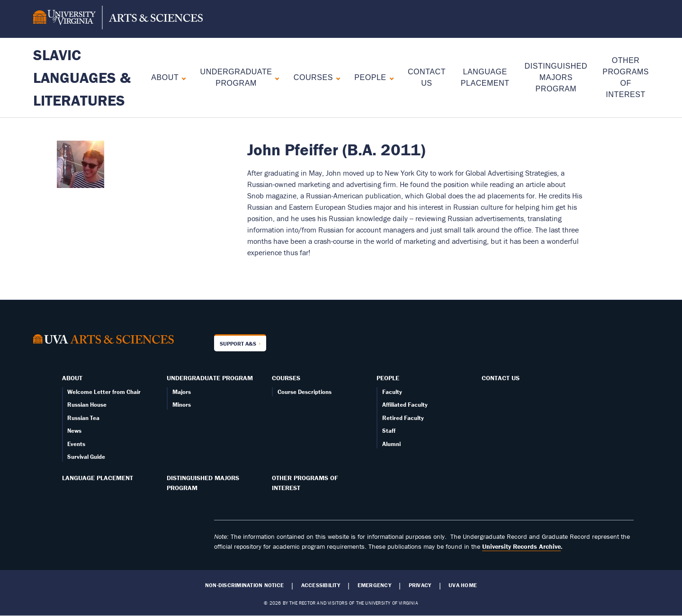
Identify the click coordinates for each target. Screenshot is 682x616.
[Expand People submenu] (390, 77)
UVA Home (463, 585)
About (165, 77)
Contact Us (501, 378)
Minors (182, 405)
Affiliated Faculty (405, 405)
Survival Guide (86, 457)
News (74, 431)
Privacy (420, 585)
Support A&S (238, 344)
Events (76, 444)
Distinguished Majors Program (556, 77)
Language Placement (98, 478)
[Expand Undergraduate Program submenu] (275, 77)
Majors (182, 392)
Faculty (392, 392)
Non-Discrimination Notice (244, 585)
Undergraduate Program (236, 77)
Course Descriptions (305, 392)
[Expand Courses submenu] (336, 77)
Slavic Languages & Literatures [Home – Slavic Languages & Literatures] (82, 77)
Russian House (87, 405)
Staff (389, 431)
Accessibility (321, 585)
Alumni (391, 444)
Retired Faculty (403, 418)
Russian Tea (83, 418)
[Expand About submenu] (182, 77)
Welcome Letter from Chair (104, 392)
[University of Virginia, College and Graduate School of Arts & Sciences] (118, 19)
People (370, 77)
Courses (313, 77)
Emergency (374, 585)
